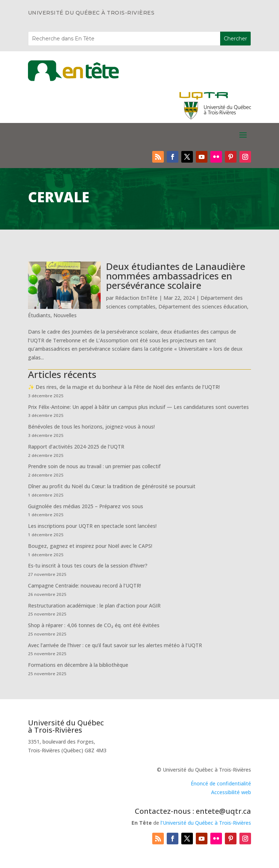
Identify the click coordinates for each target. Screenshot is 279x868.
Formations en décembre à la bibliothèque (78, 665)
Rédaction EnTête (136, 298)
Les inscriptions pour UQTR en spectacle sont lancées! (92, 526)
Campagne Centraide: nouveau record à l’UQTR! (84, 586)
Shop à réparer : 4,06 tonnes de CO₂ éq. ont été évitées (94, 625)
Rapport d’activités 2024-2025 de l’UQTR (76, 447)
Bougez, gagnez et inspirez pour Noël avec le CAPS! (90, 546)
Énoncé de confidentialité (221, 783)
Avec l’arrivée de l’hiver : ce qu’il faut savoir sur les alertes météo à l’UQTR (115, 645)
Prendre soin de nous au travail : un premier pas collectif (94, 466)
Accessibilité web (231, 792)
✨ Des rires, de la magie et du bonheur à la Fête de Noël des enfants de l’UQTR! (124, 387)
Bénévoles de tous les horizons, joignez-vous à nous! (91, 427)
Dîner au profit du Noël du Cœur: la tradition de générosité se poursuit (112, 486)
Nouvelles (65, 315)
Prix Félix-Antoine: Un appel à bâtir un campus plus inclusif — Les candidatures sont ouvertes (138, 407)
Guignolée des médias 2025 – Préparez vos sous (86, 506)
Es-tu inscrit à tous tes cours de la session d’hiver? (88, 566)
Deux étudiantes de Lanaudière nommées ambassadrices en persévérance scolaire (176, 276)
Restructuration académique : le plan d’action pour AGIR (94, 606)
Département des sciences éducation (203, 306)
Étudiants (39, 315)
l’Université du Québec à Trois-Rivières (206, 823)
